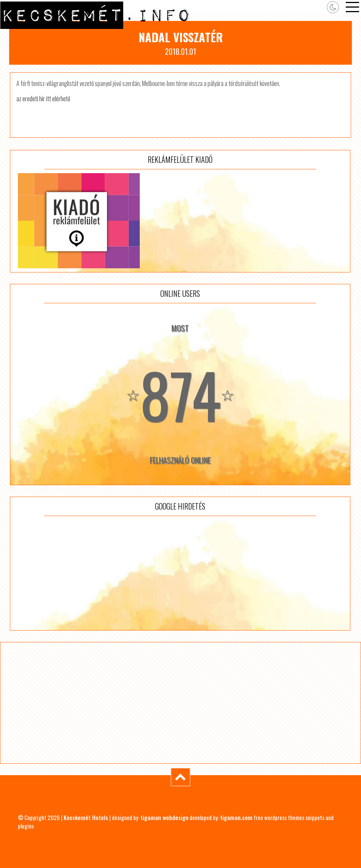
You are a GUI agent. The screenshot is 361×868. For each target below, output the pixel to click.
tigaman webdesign (165, 817)
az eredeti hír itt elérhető (43, 99)
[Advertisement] (180, 573)
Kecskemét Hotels (86, 817)
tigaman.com (236, 817)
